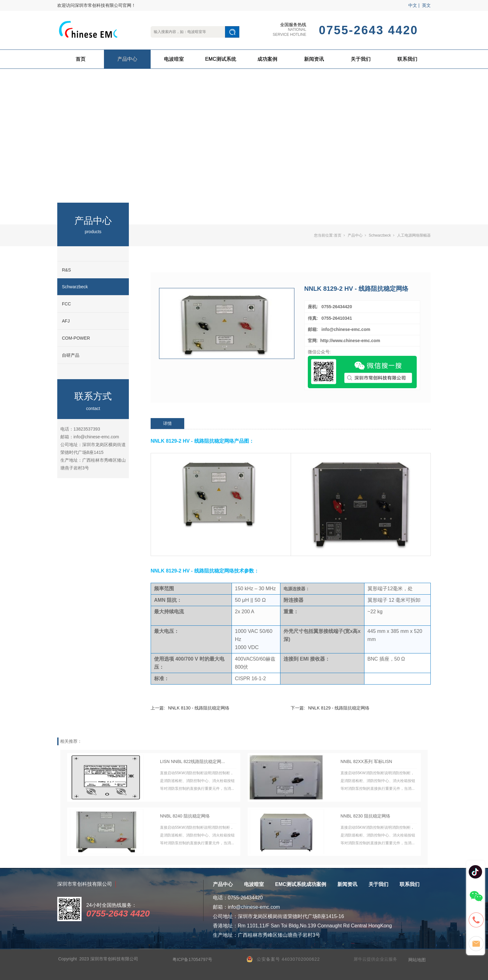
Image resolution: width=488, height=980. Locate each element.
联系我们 (407, 59)
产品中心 (127, 59)
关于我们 (361, 59)
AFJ (66, 321)
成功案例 (267, 59)
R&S (66, 270)
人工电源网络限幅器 (414, 235)
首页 (81, 59)
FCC (66, 304)
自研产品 (71, 355)
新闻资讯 (314, 59)
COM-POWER (76, 338)
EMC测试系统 (221, 59)
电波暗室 (174, 59)
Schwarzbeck (75, 287)
